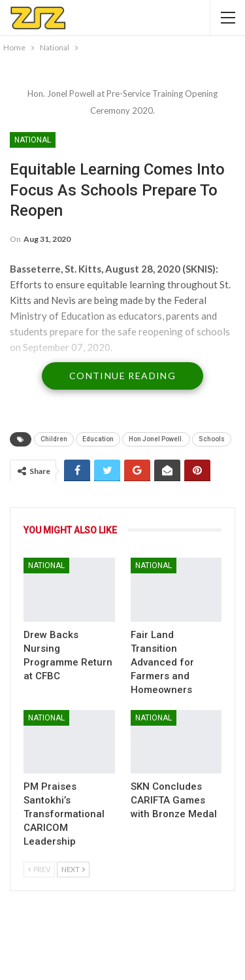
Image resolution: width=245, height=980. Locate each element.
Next (73, 869)
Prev (39, 869)
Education (98, 439)
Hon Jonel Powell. (156, 439)
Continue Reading (122, 376)
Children (54, 439)
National (33, 140)
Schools (212, 439)
